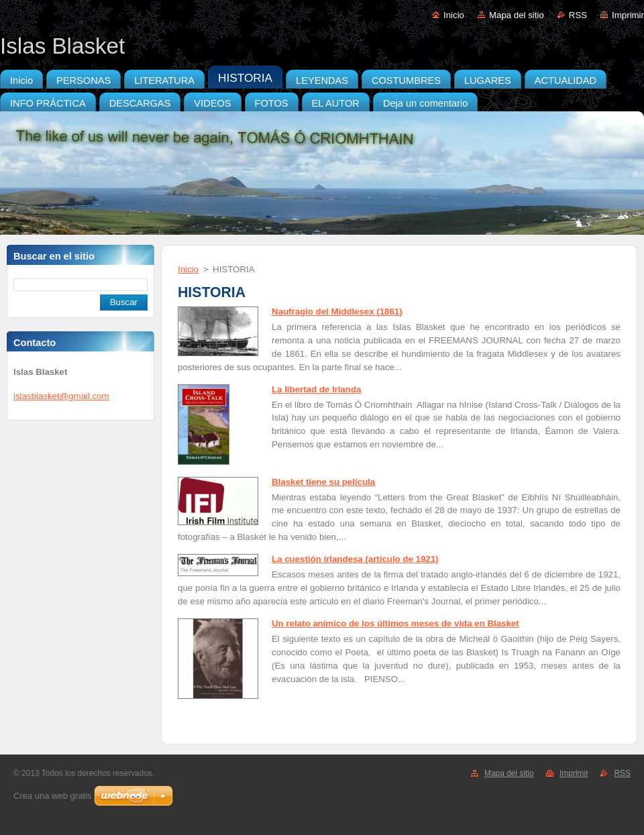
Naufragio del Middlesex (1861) (337, 312)
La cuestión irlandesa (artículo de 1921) (355, 559)
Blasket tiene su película (323, 482)
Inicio (454, 15)
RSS (578, 15)
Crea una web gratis (52, 796)
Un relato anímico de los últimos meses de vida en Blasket (395, 623)
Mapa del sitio (517, 15)
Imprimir (628, 15)
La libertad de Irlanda (316, 389)
